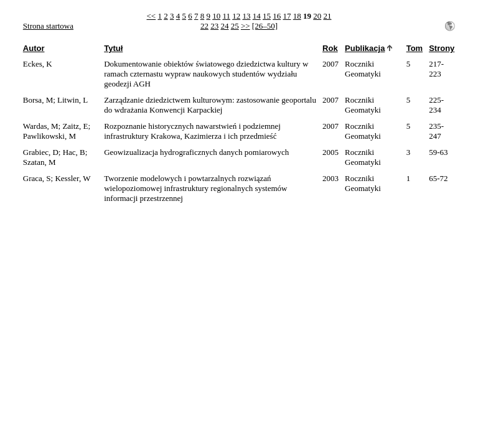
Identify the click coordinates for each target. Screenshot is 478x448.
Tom (415, 48)
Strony (442, 48)
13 (246, 16)
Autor (34, 48)
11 (226, 16)
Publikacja (365, 48)
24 (224, 26)
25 (235, 26)
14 (257, 16)
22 (204, 26)
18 (297, 16)
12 (236, 16)
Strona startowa (48, 26)
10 (216, 16)
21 (327, 16)
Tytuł (113, 48)
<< (152, 16)
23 (214, 26)
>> (246, 26)
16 (277, 16)
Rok (330, 48)
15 (267, 16)
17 (287, 16)
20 (317, 16)
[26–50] (265, 26)
